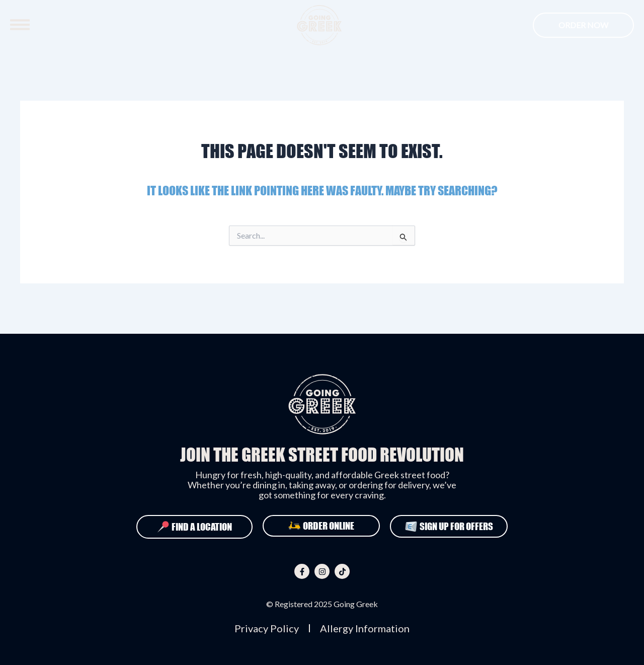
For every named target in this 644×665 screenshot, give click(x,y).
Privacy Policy (267, 628)
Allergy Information (365, 628)
